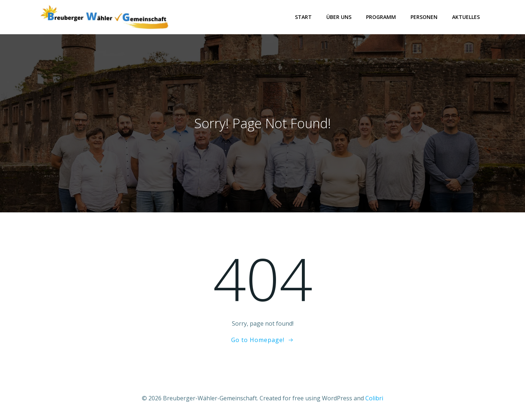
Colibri (374, 398)
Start (303, 17)
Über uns (339, 17)
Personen (424, 17)
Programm (381, 17)
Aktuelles (466, 17)
